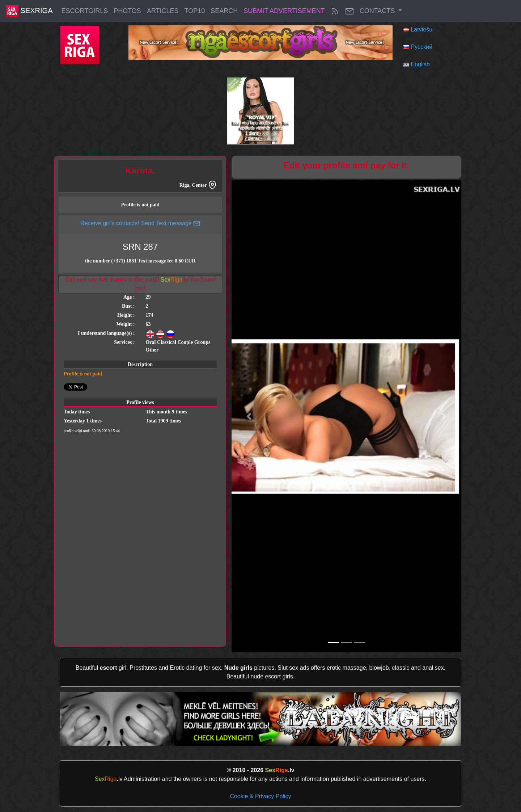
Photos (127, 11)
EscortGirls (84, 11)
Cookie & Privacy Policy (261, 796)
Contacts (378, 11)
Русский (421, 47)
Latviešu (422, 30)
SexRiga (29, 11)
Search (224, 11)
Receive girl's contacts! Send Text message (140, 223)
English (420, 64)
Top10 (195, 11)
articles (163, 11)
